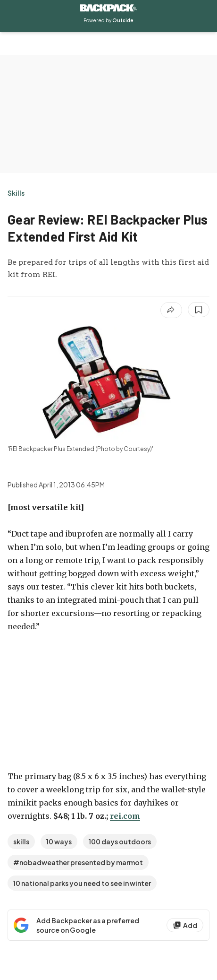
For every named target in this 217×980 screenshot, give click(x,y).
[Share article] (171, 310)
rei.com (125, 816)
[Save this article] (199, 310)
